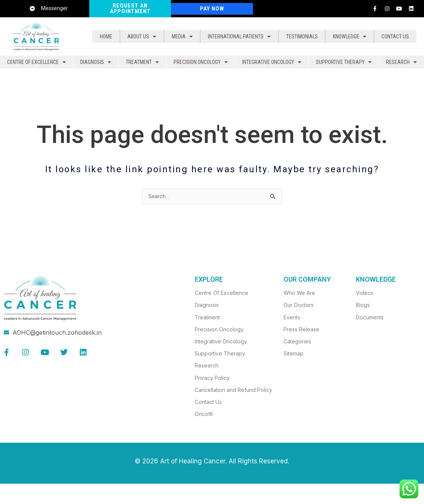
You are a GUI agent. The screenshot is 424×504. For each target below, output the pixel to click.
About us (138, 36)
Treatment (141, 64)
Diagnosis (96, 64)
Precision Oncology (200, 64)
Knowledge (349, 36)
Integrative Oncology (273, 64)
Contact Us (395, 36)
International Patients (234, 36)
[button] (137, 36)
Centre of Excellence (37, 64)
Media (175, 36)
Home (104, 36)
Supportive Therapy (346, 64)
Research (403, 64)
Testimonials (301, 36)
